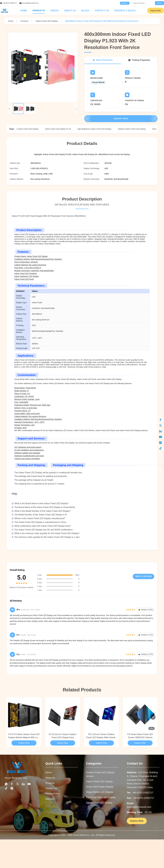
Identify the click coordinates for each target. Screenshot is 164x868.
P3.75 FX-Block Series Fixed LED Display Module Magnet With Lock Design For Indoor (24, 736)
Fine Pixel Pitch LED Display (101, 797)
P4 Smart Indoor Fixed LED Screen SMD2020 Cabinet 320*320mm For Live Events (140, 736)
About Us (70, 11)
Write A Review (143, 576)
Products (39, 11)
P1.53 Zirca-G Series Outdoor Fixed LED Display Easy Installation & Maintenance (63, 736)
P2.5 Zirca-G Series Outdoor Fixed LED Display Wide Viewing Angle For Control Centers (101, 736)
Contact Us (102, 11)
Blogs (85, 11)
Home (24, 11)
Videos (55, 11)
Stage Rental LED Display (100, 792)
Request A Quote (125, 11)
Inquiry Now (156, 11)
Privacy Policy (53, 794)
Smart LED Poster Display (100, 787)
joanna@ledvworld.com (30, 3)
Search (159, 3)
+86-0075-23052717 (10, 3)
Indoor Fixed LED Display (99, 782)
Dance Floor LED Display (99, 803)
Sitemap (50, 799)
